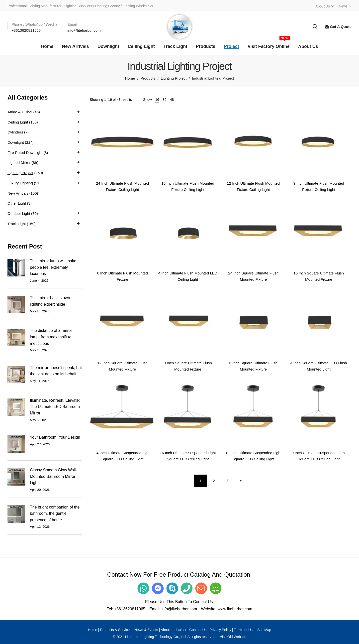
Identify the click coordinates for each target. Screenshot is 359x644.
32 (165, 100)
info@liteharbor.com (179, 609)
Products (148, 78)
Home (130, 78)
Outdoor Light (19, 213)
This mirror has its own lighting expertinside (50, 301)
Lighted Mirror (19, 163)
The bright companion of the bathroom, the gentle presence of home (55, 514)
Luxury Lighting (20, 183)
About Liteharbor (174, 630)
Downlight (16, 142)
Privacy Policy (220, 630)
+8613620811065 (130, 609)
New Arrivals (18, 193)
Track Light (17, 224)
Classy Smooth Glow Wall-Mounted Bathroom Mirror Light (53, 476)
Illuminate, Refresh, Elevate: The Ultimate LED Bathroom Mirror (55, 407)
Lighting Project (174, 78)
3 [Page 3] (227, 481)
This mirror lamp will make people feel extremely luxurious (53, 267)
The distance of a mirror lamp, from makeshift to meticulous (51, 337)
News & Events (146, 630)
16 (157, 100)
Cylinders (15, 132)
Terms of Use (244, 630)
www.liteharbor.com (235, 609)
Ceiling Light (18, 122)
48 (172, 100)
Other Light (17, 203)
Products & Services (116, 630)
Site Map (264, 630)
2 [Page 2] (214, 481)
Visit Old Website (233, 637)
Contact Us (198, 630)
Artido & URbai (20, 112)
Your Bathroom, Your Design (55, 437)
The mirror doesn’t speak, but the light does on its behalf (56, 371)
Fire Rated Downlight (25, 153)
